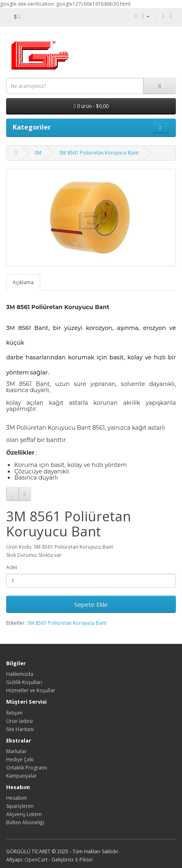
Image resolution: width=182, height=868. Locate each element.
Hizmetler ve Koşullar (31, 690)
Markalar (16, 751)
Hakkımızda (20, 674)
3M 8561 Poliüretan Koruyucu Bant (99, 153)
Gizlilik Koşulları (24, 682)
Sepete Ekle (91, 604)
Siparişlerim (20, 806)
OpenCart (36, 860)
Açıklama (23, 282)
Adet (12, 567)
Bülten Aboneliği (25, 822)
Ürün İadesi (19, 721)
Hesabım (17, 798)
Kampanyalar (22, 776)
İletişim (14, 713)
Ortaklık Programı (27, 768)
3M (38, 153)
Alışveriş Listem (24, 814)
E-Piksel (84, 860)
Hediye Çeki (20, 759)
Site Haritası (20, 729)
